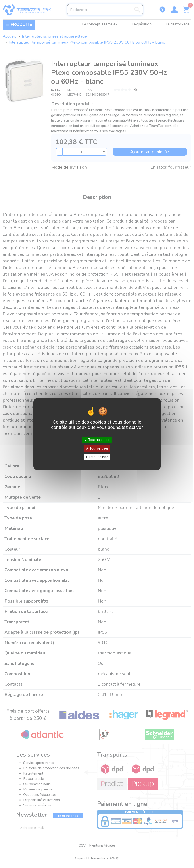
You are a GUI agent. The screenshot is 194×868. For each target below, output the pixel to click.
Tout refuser (97, 448)
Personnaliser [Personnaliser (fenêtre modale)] (97, 457)
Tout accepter (97, 440)
